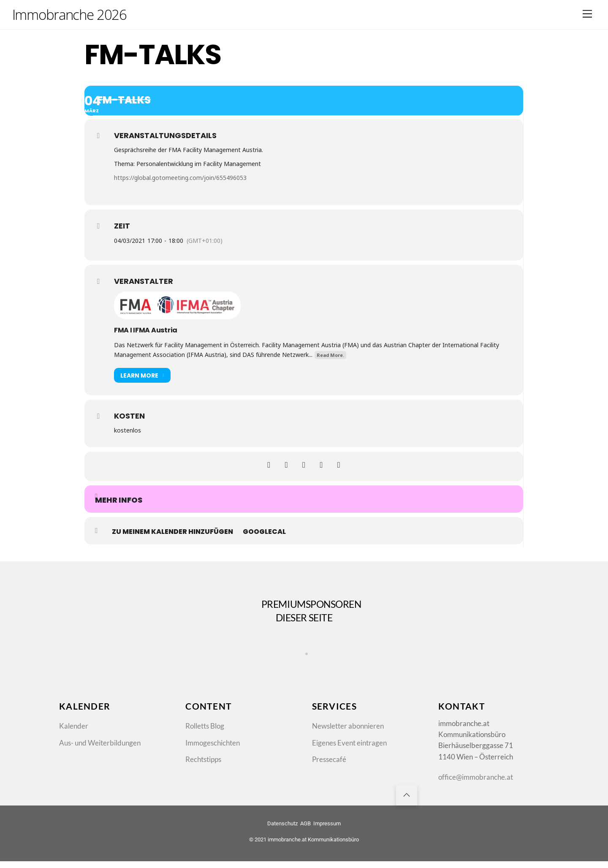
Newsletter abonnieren (348, 738)
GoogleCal (264, 532)
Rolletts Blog (205, 738)
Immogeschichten (213, 755)
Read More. (330, 355)
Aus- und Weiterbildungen (100, 755)
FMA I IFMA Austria (146, 330)
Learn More (142, 375)
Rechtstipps (203, 773)
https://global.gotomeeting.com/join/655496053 (180, 178)
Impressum (327, 840)
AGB (305, 840)
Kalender (74, 738)
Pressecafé (329, 773)
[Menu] (587, 14)
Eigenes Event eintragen (349, 755)
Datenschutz (282, 840)
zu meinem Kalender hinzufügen (172, 532)
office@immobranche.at (476, 791)
